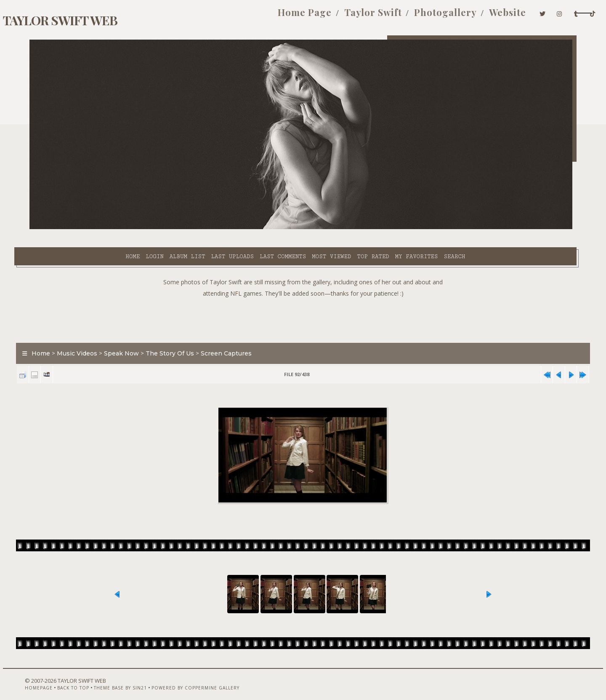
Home (64, 228)
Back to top (78, 678)
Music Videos (93, 334)
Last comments (215, 228)
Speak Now (137, 334)
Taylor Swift (316, 16)
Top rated (305, 228)
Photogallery (388, 16)
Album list (119, 228)
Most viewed (263, 228)
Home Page (248, 16)
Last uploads (165, 228)
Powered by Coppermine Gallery (200, 678)
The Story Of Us (185, 334)
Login (86, 228)
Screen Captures (242, 334)
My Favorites (348, 228)
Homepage (43, 678)
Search (387, 228)
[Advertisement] (303, 299)
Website (450, 16)
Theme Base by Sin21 (125, 678)
